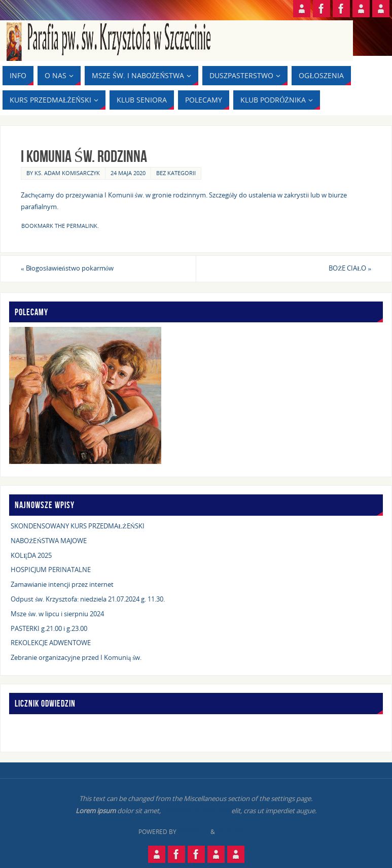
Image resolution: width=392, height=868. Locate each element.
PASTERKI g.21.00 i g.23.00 (49, 628)
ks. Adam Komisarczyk (67, 173)
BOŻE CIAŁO (350, 268)
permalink (82, 226)
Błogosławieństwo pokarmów (67, 268)
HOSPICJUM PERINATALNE (51, 570)
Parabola (193, 832)
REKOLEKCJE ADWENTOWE (51, 643)
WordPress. (235, 832)
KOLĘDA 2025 (31, 555)
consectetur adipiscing (196, 811)
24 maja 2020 (128, 173)
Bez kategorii (176, 173)
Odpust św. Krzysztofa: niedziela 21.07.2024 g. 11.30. (88, 599)
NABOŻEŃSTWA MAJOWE (49, 541)
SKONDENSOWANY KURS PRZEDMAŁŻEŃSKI (78, 526)
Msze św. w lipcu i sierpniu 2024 (57, 614)
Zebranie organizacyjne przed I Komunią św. (76, 657)
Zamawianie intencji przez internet (62, 584)
